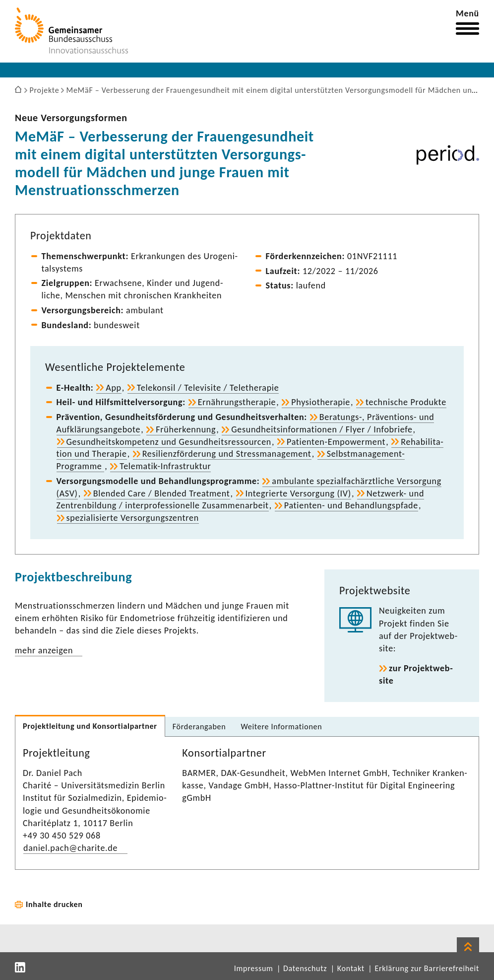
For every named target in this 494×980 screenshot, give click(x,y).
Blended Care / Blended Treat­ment (162, 493)
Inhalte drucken (54, 904)
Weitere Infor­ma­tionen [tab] (281, 727)
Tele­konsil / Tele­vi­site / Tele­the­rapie (208, 388)
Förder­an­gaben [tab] (199, 727)
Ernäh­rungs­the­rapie (237, 402)
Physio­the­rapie (321, 402)
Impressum (254, 968)
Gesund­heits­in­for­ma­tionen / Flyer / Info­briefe (322, 429)
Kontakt (351, 968)
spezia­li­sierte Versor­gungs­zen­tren (133, 518)
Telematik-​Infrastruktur (165, 466)
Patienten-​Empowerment (336, 442)
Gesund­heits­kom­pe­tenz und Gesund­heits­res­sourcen (169, 442)
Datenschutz (305, 968)
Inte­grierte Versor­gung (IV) (298, 493)
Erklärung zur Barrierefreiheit (427, 968)
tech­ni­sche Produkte (406, 402)
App (114, 388)
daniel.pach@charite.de (70, 848)
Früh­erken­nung (186, 429)
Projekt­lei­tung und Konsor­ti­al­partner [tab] (90, 726)
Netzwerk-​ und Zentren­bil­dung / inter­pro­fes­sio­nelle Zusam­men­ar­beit (241, 500)
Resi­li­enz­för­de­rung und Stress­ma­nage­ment (227, 454)
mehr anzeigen (44, 650)
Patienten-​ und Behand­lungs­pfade (351, 505)
